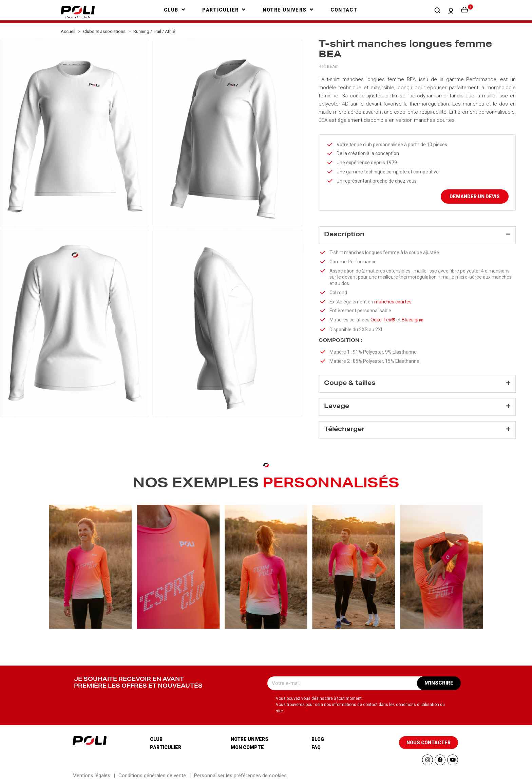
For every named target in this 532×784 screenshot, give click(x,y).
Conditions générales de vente (152, 776)
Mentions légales (91, 776)
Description (344, 235)
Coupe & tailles (350, 384)
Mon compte (247, 747)
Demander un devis (475, 197)
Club (156, 739)
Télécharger (344, 430)
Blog (318, 739)
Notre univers (250, 739)
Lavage (337, 407)
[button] (437, 10)
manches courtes (434, 120)
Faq (316, 747)
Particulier (166, 747)
